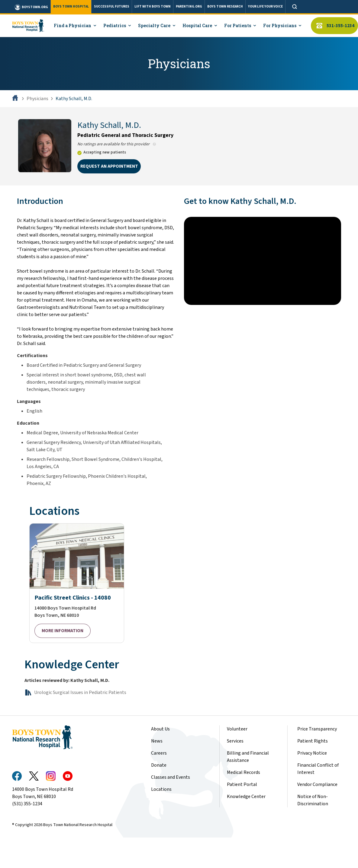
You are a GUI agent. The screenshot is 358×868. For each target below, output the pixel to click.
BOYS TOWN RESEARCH (225, 6)
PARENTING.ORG (189, 6)
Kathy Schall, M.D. (74, 99)
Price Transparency (317, 729)
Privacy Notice (312, 753)
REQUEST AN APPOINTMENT (109, 166)
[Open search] (295, 7)
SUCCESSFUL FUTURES (112, 6)
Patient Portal (242, 784)
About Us (160, 729)
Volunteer (237, 729)
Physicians (37, 99)
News (157, 741)
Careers (159, 753)
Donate (159, 765)
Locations (161, 789)
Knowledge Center (246, 797)
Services (235, 741)
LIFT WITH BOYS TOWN (153, 6)
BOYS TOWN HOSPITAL (71, 6)
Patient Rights (313, 741)
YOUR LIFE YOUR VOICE (265, 6)
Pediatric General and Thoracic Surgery (125, 135)
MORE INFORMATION (63, 631)
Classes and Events (171, 777)
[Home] (16, 99)
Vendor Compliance (317, 784)
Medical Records (244, 772)
